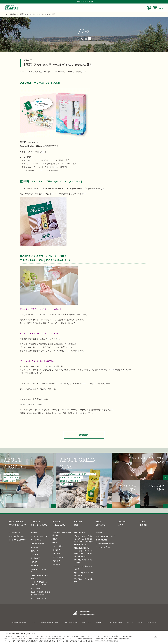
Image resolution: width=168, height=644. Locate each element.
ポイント (130, 622)
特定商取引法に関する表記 (50, 622)
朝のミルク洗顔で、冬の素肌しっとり (83, 574)
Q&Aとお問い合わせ (71, 622)
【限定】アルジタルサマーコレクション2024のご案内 (37, 14)
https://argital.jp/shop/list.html (32, 404)
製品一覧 (34, 533)
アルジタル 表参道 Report (105, 544)
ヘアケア (34, 562)
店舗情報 (99, 533)
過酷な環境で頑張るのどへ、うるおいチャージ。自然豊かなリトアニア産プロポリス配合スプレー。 (83, 552)
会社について (87, 622)
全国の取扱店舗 (101, 540)
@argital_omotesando (87, 614)
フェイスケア (35, 547)
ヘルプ (34, 622)
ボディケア (34, 551)
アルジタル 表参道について (105, 536)
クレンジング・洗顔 (38, 544)
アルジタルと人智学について (18, 541)
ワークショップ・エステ (104, 547)
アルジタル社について (17, 536)
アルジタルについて (16, 533)
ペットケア (56, 565)
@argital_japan (85, 611)
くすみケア (56, 550)
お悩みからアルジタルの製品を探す (62, 534)
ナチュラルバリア (37, 588)
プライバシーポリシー (115, 622)
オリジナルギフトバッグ (39, 598)
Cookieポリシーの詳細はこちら (107, 641)
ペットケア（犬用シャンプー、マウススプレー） (39, 583)
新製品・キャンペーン (20, 622)
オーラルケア (35, 558)
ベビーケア (34, 566)
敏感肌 (55, 543)
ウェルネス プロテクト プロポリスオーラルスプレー (40, 593)
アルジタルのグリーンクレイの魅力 (83, 561)
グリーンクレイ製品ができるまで (83, 568)
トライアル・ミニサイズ (39, 536)
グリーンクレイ (36, 540)
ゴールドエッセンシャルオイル (40, 577)
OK (155, 637)
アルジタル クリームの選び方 (83, 580)
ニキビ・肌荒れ (58, 546)
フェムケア (34, 555)
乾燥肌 (55, 539)
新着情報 (13, 14)
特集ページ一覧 (80, 533)
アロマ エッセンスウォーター (39, 570)
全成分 (140, 622)
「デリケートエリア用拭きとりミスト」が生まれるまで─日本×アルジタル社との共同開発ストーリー (84, 540)
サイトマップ (151, 622)
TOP (6, 14)
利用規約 (99, 622)
